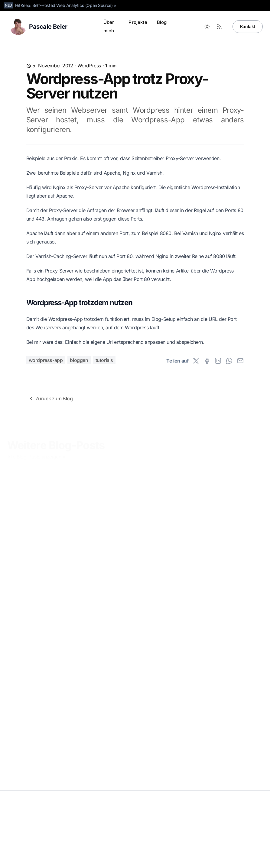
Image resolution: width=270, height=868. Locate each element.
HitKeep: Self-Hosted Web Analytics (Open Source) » (66, 5)
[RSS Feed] (219, 27)
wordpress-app (46, 360)
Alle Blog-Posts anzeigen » (36, 457)
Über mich (109, 26)
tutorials (104, 360)
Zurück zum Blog (50, 399)
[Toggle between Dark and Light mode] (207, 27)
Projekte (138, 22)
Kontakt (248, 26)
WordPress (89, 66)
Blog (162, 22)
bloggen (79, 360)
